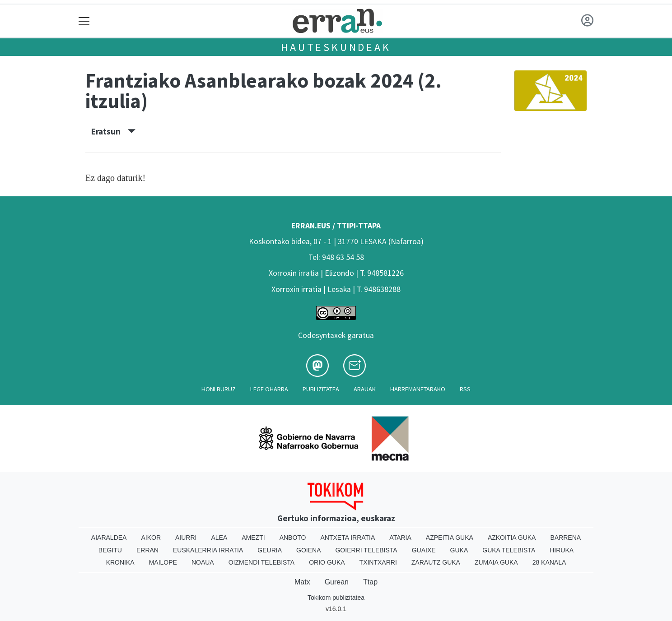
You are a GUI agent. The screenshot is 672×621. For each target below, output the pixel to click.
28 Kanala (549, 562)
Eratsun (113, 131)
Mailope (163, 562)
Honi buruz (219, 389)
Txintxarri (378, 562)
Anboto (293, 538)
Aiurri (186, 538)
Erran (147, 550)
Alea (219, 538)
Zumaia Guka (496, 562)
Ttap (370, 582)
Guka (459, 550)
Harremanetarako (418, 389)
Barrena (565, 538)
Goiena (308, 550)
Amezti (253, 538)
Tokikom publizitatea (336, 598)
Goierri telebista (366, 550)
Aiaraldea (109, 538)
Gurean (337, 582)
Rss (465, 389)
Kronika (120, 562)
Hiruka (562, 550)
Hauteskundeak (336, 47)
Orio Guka (327, 562)
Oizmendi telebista (262, 562)
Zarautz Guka (436, 562)
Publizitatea (321, 389)
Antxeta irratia (348, 538)
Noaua (203, 562)
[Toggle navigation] (84, 21)
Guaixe (424, 550)
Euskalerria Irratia (208, 550)
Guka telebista (509, 550)
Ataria (400, 538)
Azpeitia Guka (450, 538)
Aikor (151, 538)
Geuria (270, 550)
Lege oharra (269, 389)
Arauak (365, 389)
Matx (302, 582)
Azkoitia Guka (512, 538)
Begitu (110, 550)
